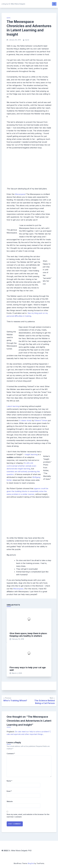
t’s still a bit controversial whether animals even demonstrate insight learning (21, 466)
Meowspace (20, 194)
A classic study (25, 420)
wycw (27, 40)
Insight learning (31, 454)
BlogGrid (31, 863)
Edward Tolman (41, 420)
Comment (11, 754)
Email (9, 791)
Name (9, 781)
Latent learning (13, 406)
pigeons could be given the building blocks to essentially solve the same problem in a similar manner (27, 491)
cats (9, 18)
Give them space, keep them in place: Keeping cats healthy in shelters (28, 635)
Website (10, 801)
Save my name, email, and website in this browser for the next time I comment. (28, 816)
